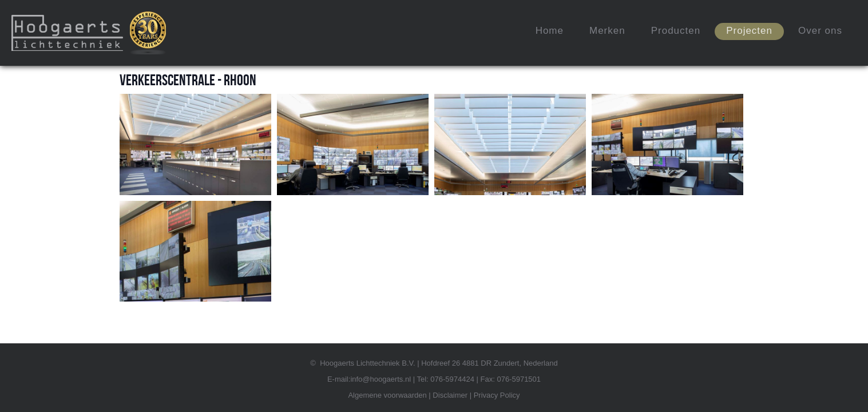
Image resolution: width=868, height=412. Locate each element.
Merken (607, 31)
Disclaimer (450, 395)
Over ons (820, 31)
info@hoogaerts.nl (381, 379)
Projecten (749, 31)
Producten (676, 31)
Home (550, 31)
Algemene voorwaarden (387, 395)
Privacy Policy (497, 395)
